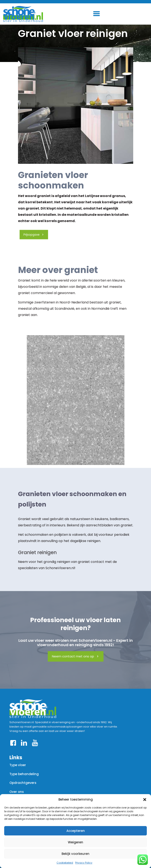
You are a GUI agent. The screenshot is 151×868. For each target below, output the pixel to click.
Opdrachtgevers (23, 783)
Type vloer (18, 765)
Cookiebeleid (65, 863)
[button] (145, 800)
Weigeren (75, 842)
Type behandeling (24, 774)
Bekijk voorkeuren (75, 854)
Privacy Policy (84, 863)
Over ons (17, 792)
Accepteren (76, 831)
